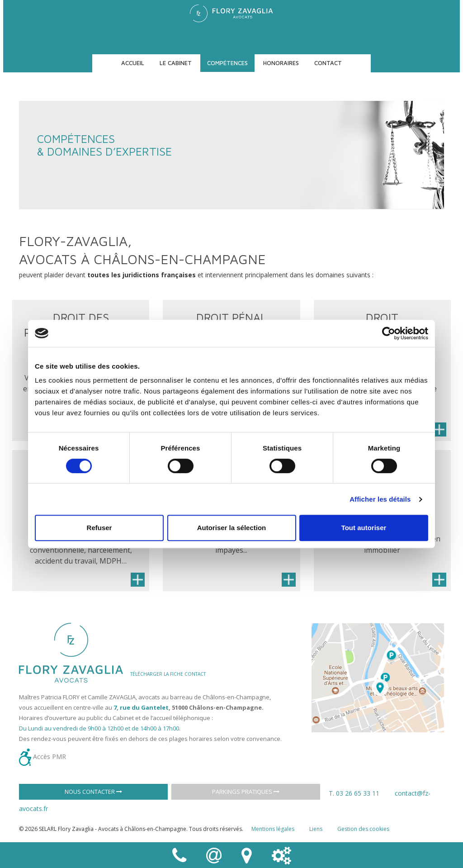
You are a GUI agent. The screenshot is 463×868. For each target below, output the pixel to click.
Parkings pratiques (246, 792)
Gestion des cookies (363, 829)
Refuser (99, 528)
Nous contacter (93, 792)
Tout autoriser (364, 528)
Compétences (227, 63)
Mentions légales (273, 829)
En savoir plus (439, 429)
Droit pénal (231, 317)
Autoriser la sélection (232, 528)
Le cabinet (176, 63)
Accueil (133, 63)
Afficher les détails (380, 499)
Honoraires (281, 63)
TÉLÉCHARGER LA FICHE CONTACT (168, 674)
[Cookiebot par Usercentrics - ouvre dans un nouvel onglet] (389, 333)
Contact (328, 63)
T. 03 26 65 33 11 (354, 793)
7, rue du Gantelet (141, 707)
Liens (316, 829)
